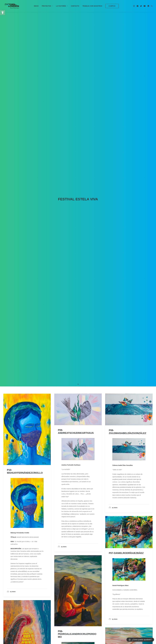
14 (85, 608)
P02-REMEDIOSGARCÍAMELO (75, 495)
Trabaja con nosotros (92, 6)
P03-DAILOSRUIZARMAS (123, 479)
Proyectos (47, 6)
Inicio (36, 6)
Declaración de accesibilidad (110, 631)
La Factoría (62, 6)
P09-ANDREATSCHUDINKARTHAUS (76, 91)
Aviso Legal (79, 631)
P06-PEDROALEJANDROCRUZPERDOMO (77, 293)
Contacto (75, 6)
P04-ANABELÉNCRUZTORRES (126, 322)
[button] (3, 13)
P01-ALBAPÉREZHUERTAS (22, 482)
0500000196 (67, 631)
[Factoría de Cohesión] (12, 6)
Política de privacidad (92, 631)
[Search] (151, 6)
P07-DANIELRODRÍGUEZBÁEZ (126, 212)
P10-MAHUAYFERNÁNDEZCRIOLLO (25, 131)
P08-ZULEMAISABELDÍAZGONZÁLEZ (128, 91)
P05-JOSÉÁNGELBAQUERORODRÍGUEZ (27, 338)
